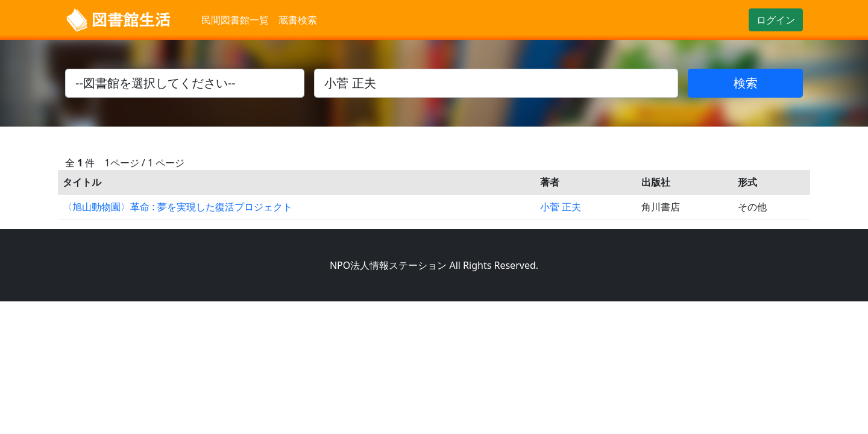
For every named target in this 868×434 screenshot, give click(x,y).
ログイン (776, 20)
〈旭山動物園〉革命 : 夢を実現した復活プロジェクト (178, 207)
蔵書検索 (298, 20)
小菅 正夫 (561, 207)
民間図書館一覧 (235, 20)
